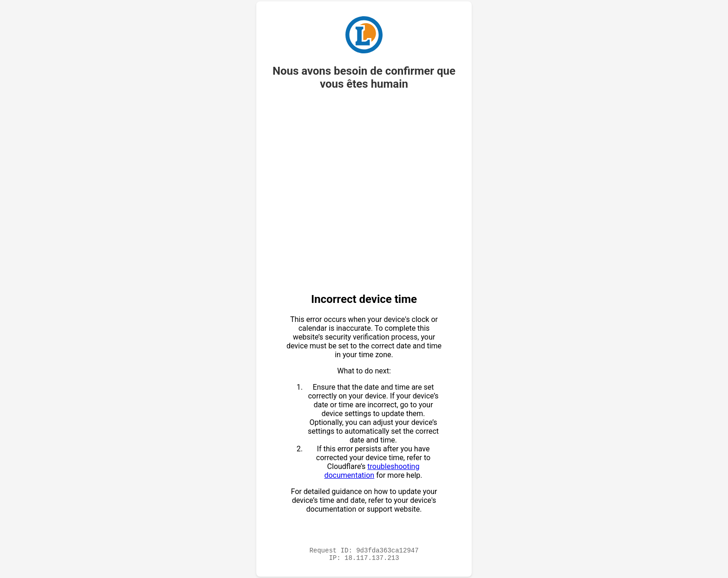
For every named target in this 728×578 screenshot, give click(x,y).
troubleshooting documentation (372, 469)
